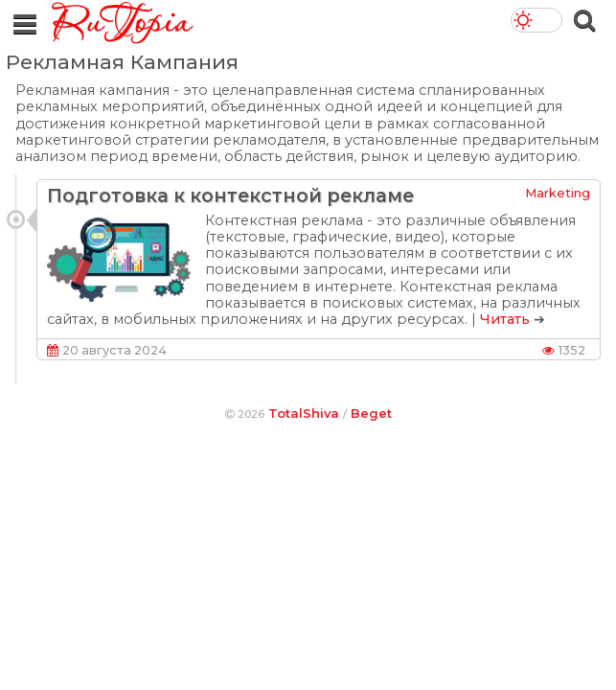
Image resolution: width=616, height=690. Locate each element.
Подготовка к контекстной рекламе (230, 195)
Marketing (558, 193)
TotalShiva (304, 413)
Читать (505, 319)
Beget (371, 413)
